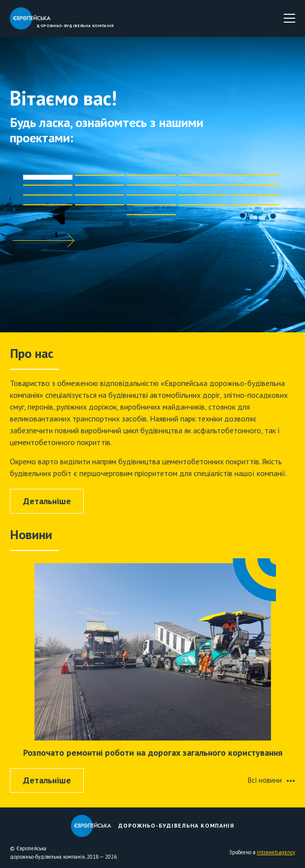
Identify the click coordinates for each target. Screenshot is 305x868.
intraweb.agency (276, 852)
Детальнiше (47, 501)
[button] (48, 180)
